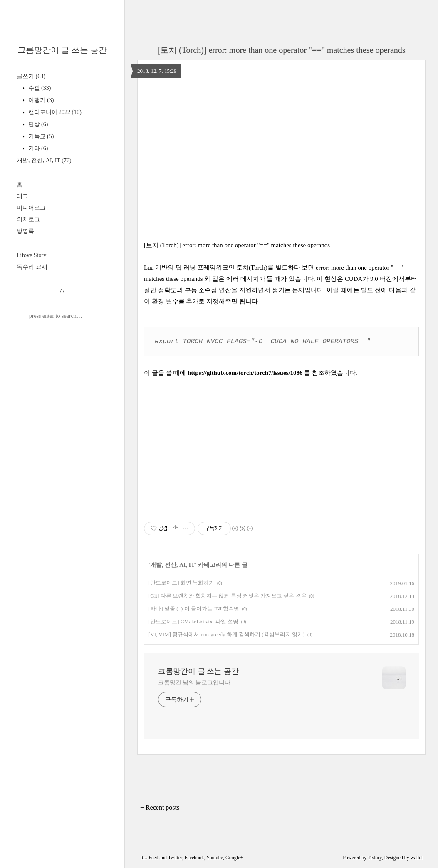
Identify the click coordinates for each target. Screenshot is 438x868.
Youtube (215, 857)
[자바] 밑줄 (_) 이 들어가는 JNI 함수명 (194, 608)
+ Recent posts (160, 807)
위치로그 (28, 219)
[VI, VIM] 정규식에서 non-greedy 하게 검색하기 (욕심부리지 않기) (226, 634)
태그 (22, 196)
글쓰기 (31, 76)
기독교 (40, 136)
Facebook (194, 857)
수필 (39, 88)
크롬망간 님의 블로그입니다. (195, 682)
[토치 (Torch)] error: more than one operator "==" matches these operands (281, 50)
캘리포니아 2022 (54, 112)
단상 (37, 124)
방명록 (25, 231)
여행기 (40, 100)
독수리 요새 (32, 267)
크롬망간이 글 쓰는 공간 (62, 50)
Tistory (375, 857)
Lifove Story (31, 255)
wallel (417, 857)
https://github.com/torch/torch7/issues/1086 (245, 372)
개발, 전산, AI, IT (44, 160)
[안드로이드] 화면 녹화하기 (181, 582)
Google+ (234, 857)
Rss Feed (149, 857)
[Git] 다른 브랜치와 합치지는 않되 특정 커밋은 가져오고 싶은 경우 (228, 595)
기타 (37, 148)
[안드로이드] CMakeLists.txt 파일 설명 (193, 621)
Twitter (175, 857)
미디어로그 (31, 208)
